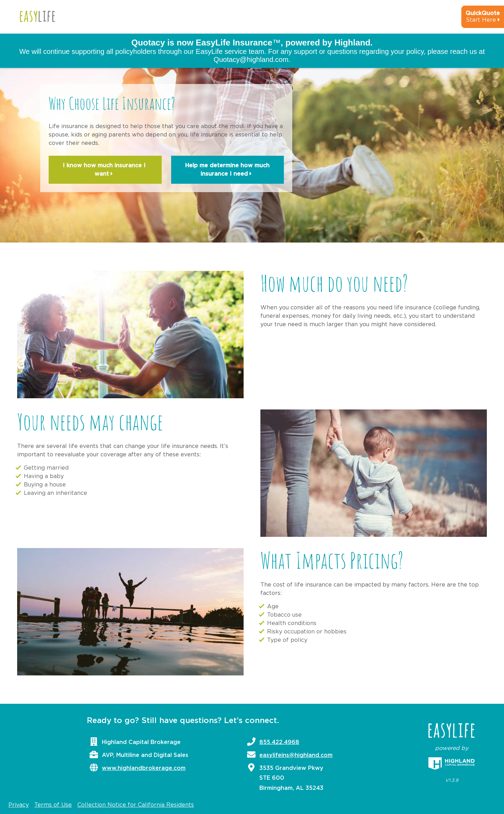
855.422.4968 (279, 742)
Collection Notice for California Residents (136, 805)
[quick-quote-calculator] (473, 20)
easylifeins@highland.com (296, 755)
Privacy (19, 805)
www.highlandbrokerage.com (144, 768)
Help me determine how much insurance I (227, 170)
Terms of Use (53, 805)
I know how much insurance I (105, 170)
